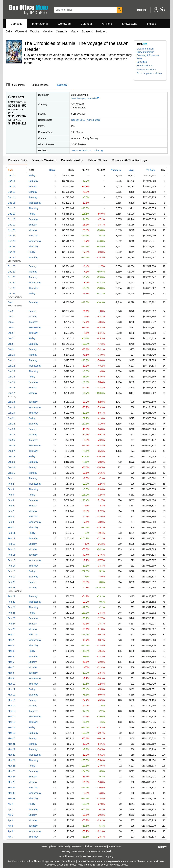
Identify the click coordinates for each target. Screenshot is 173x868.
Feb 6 (11, 506)
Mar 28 (12, 782)
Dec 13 (12, 192)
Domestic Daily (17, 160)
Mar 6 (11, 662)
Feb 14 (12, 549)
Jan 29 (11, 462)
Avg (131, 170)
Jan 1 (11, 302)
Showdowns (129, 24)
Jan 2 (11, 311)
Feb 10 (12, 527)
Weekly (35, 32)
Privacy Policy (76, 865)
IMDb (100, 856)
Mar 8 (11, 673)
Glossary (65, 851)
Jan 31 (11, 473)
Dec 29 (12, 283)
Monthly (48, 32)
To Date (151, 170)
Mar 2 (11, 640)
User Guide (78, 851)
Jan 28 (11, 456)
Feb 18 (12, 571)
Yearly (75, 32)
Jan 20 (11, 413)
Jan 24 (11, 435)
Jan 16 (11, 388)
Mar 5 (11, 656)
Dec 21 (12, 236)
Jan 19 (11, 407)
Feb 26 (12, 618)
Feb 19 (12, 577)
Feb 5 (11, 500)
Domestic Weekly (72, 160)
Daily (9, 32)
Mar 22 (12, 749)
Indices (151, 24)
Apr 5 (11, 826)
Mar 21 (12, 744)
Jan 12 (11, 366)
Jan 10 (11, 355)
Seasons (87, 32)
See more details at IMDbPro (87, 150)
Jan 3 (11, 317)
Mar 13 (12, 700)
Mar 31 (12, 798)
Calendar (86, 24)
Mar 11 (12, 689)
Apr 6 (11, 831)
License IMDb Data (95, 851)
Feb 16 (12, 560)
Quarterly (62, 32)
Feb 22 (12, 596)
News (140, 59)
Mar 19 (12, 733)
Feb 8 (11, 517)
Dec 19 (12, 225)
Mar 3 (11, 645)
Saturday (33, 181)
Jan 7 (11, 338)
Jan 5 (11, 327)
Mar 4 (11, 651)
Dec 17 (12, 214)
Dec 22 (12, 241)
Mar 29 (12, 788)
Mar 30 (12, 793)
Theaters (116, 170)
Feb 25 (12, 613)
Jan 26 (11, 446)
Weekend (21, 32)
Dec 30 (12, 288)
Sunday (33, 186)
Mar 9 (11, 678)
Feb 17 (12, 566)
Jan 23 (11, 429)
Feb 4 (11, 495)
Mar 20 (12, 738)
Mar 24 (12, 760)
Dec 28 (12, 277)
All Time (107, 24)
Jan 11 (11, 360)
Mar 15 (12, 711)
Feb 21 (12, 588)
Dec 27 (12, 272)
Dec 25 (12, 257)
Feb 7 (11, 511)
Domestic (16, 24)
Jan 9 (11, 349)
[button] (146, 66)
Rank (52, 170)
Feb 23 (12, 602)
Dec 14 (12, 197)
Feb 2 (11, 484)
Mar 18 (12, 727)
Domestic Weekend (44, 160)
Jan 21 (11, 418)
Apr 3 (11, 815)
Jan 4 (11, 322)
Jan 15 (11, 382)
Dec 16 (12, 208)
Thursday (34, 208)
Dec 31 (12, 294)
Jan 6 (11, 333)
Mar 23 (12, 755)
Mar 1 (11, 635)
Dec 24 (12, 252)
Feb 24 (12, 607)
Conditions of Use (54, 865)
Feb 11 (12, 533)
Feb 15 (12, 555)
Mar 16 (12, 717)
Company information (148, 55)
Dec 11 (12, 181)
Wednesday (35, 203)
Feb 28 (12, 629)
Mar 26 (12, 771)
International (40, 24)
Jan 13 (11, 371)
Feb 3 (11, 489)
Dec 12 (12, 186)
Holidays (102, 32)
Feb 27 (12, 624)
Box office (142, 62)
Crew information (146, 52)
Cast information (145, 49)
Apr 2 (11, 809)
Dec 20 (12, 230)
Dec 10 (12, 175)
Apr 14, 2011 (94, 120)
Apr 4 (11, 820)
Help (110, 851)
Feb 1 (11, 478)
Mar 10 (12, 684)
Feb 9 (11, 522)
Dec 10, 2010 (78, 120)
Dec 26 (12, 266)
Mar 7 (11, 667)
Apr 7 (11, 837)
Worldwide (64, 24)
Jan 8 (11, 344)
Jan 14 (11, 377)
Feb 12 (12, 538)
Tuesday (33, 197)
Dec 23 (12, 247)
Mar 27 (12, 777)
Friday (32, 175)
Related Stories (97, 160)
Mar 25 (12, 766)
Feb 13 (12, 544)
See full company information (85, 98)
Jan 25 (11, 440)
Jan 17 (11, 393)
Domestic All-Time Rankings (129, 160)
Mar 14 (12, 706)
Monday (33, 192)
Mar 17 (12, 722)
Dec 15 (12, 203)
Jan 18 (11, 402)
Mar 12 (12, 695)
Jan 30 (11, 467)
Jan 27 (11, 451)
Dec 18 (12, 219)
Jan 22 (11, 424)
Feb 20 (12, 582)
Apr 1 (11, 804)
